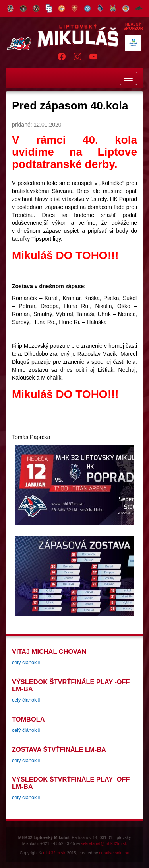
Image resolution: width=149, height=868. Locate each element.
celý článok (26, 663)
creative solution (114, 853)
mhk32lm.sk (54, 853)
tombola (28, 719)
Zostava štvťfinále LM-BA (59, 749)
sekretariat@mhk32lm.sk (104, 843)
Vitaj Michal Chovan (49, 651)
